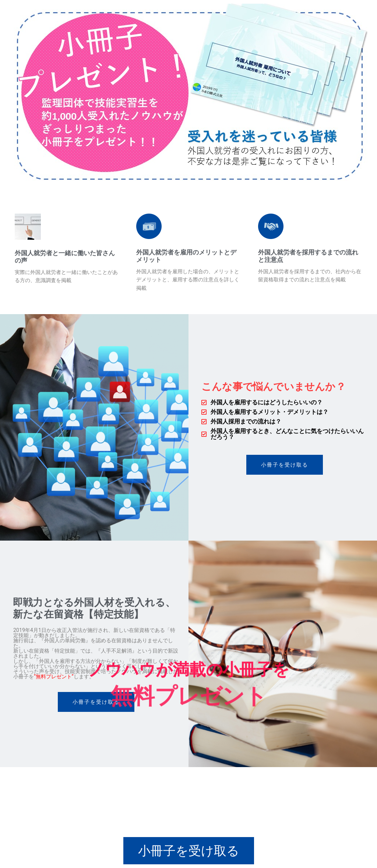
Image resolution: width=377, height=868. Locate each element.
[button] (285, 465)
